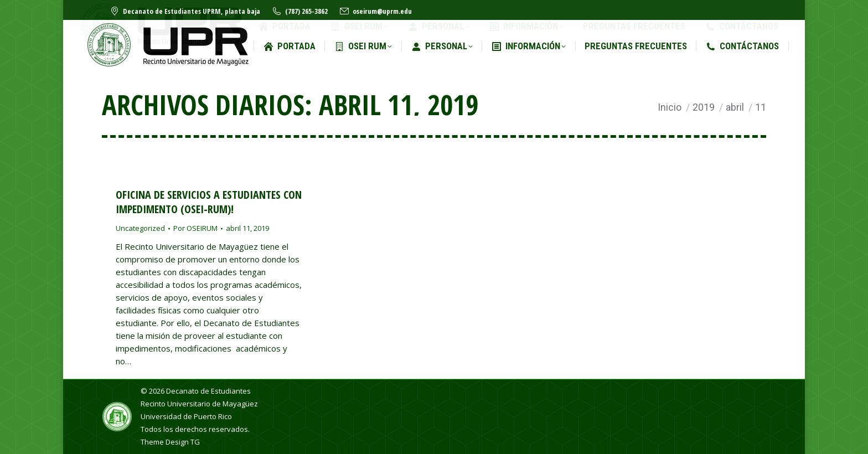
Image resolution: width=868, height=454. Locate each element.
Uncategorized (140, 228)
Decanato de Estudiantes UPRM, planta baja (185, 11)
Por (195, 228)
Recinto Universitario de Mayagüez (199, 404)
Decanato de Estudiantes (208, 391)
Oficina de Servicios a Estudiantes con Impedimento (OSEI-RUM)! (209, 202)
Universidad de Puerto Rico (186, 416)
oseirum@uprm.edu (375, 11)
